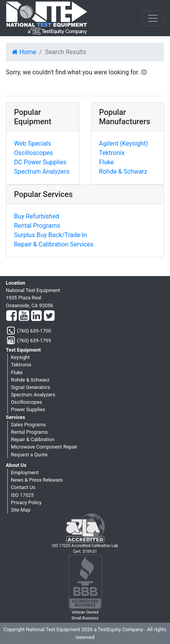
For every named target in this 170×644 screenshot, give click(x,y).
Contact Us (23, 487)
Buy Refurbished (37, 216)
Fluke (107, 162)
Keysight (20, 357)
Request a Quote (29, 455)
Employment (25, 472)
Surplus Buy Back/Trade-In (51, 235)
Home (24, 52)
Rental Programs (37, 226)
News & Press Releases (37, 480)
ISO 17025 (22, 495)
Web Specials (32, 143)
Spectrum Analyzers (42, 172)
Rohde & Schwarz (123, 172)
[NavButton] (153, 18)
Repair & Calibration (33, 439)
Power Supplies (28, 409)
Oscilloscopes (33, 153)
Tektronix (112, 153)
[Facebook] (11, 316)
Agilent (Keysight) (124, 143)
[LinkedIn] (36, 316)
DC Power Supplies (40, 162)
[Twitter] (49, 316)
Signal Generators (31, 387)
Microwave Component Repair (44, 447)
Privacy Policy (26, 502)
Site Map (21, 510)
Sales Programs (28, 425)
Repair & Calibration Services (54, 244)
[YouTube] (24, 316)
